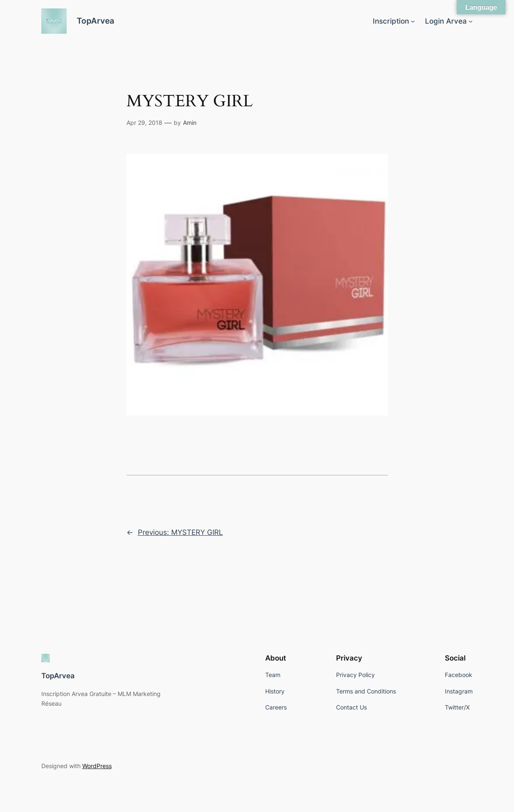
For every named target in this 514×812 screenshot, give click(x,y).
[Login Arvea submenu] (471, 21)
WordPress (97, 766)
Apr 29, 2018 (144, 123)
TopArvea (96, 21)
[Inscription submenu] (413, 21)
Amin (190, 123)
